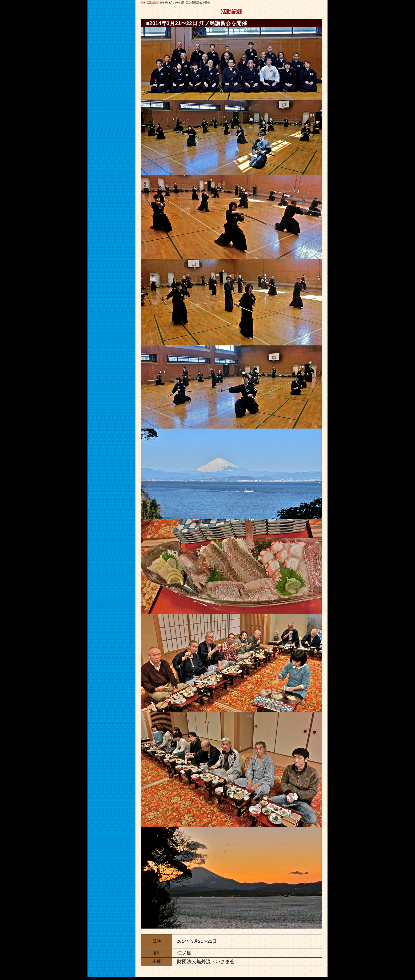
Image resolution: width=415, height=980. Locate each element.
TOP (143, 3)
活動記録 (153, 3)
